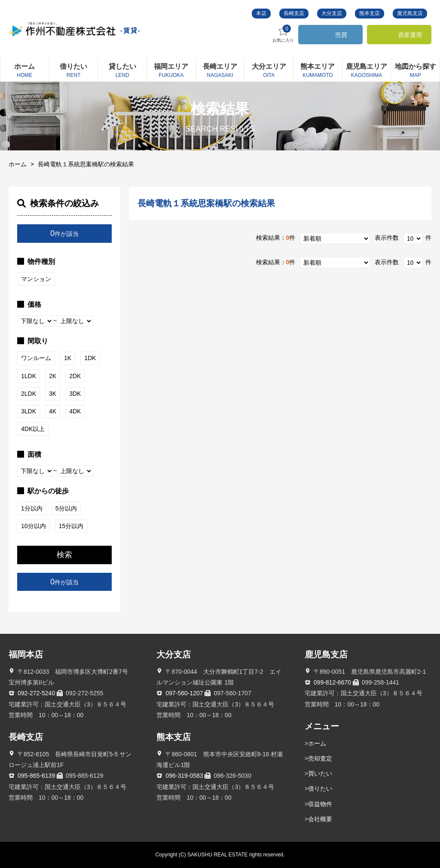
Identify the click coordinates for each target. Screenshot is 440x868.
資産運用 (410, 35)
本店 (261, 13)
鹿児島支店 (410, 13)
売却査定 (320, 758)
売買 (341, 35)
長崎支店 (294, 13)
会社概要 (320, 819)
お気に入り (283, 34)
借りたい (320, 789)
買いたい (320, 773)
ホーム (18, 164)
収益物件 (320, 804)
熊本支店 (370, 13)
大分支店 (332, 13)
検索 (64, 555)
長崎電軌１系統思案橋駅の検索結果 (86, 164)
